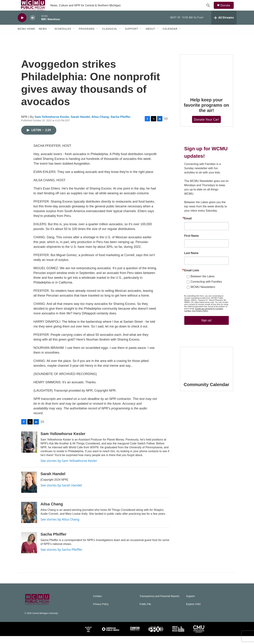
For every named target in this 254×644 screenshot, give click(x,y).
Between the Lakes (203, 284)
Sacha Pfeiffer (120, 125)
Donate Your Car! (207, 127)
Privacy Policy (101, 612)
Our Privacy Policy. (200, 319)
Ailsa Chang (100, 125)
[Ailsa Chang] (29, 520)
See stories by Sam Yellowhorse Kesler (69, 469)
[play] (22, 26)
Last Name (191, 261)
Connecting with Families (206, 290)
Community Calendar (207, 392)
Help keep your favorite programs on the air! (206, 113)
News (43, 37)
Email (188, 226)
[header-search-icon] (210, 9)
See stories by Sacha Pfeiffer (62, 557)
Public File (145, 612)
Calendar (170, 37)
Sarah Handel (80, 125)
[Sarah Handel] (29, 490)
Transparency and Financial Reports (159, 604)
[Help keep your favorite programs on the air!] (207, 81)
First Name (192, 244)
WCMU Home (26, 37)
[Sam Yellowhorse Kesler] (29, 450)
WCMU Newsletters (203, 295)
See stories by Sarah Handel (61, 493)
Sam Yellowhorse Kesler (52, 125)
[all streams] (224, 26)
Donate (228, 9)
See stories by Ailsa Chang (60, 527)
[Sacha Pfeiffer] (29, 551)
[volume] (33, 26)
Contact (97, 604)
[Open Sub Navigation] (50, 37)
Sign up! (206, 328)
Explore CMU (193, 612)
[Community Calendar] (207, 370)
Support (132, 37)
